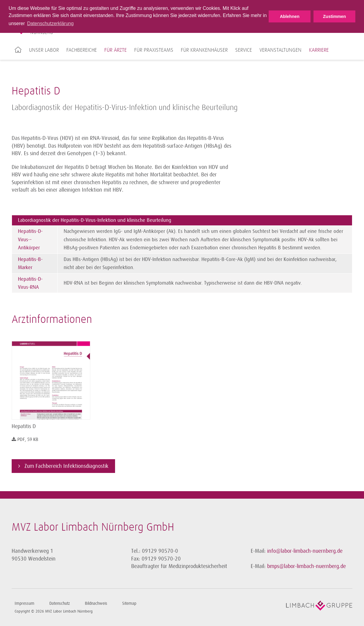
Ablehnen (290, 16)
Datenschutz (60, 603)
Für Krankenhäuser (204, 50)
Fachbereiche (82, 50)
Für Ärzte (116, 50)
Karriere (319, 50)
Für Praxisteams (154, 50)
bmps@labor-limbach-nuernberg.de (306, 566)
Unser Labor (44, 50)
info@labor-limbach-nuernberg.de (305, 551)
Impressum (25, 603)
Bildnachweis (96, 603)
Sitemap (129, 603)
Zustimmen (335, 16)
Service (244, 50)
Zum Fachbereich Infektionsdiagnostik (66, 466)
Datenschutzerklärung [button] (51, 23)
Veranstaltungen (280, 50)
